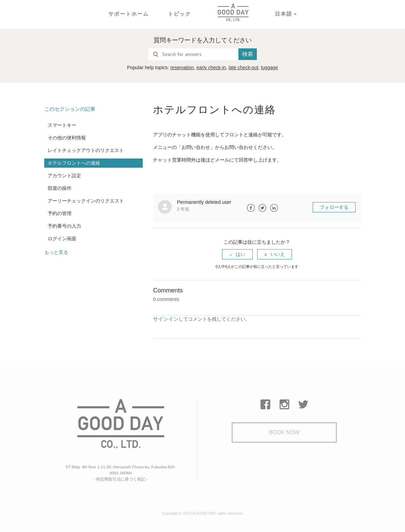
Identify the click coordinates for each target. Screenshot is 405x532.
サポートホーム (130, 14)
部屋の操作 (60, 188)
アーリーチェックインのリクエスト (86, 200)
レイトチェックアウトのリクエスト (86, 150)
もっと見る (56, 252)
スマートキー (62, 125)
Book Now (284, 433)
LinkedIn (274, 208)
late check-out (243, 67)
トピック (179, 14)
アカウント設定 (64, 175)
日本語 (282, 14)
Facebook (251, 208)
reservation (182, 67)
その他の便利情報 (67, 137)
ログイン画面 (62, 238)
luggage (269, 67)
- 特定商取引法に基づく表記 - (121, 477)
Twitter (262, 208)
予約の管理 (60, 213)
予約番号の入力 (64, 226)
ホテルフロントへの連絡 (74, 163)
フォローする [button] (334, 207)
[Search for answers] (193, 54)
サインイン (165, 319)
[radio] (237, 254)
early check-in (211, 67)
